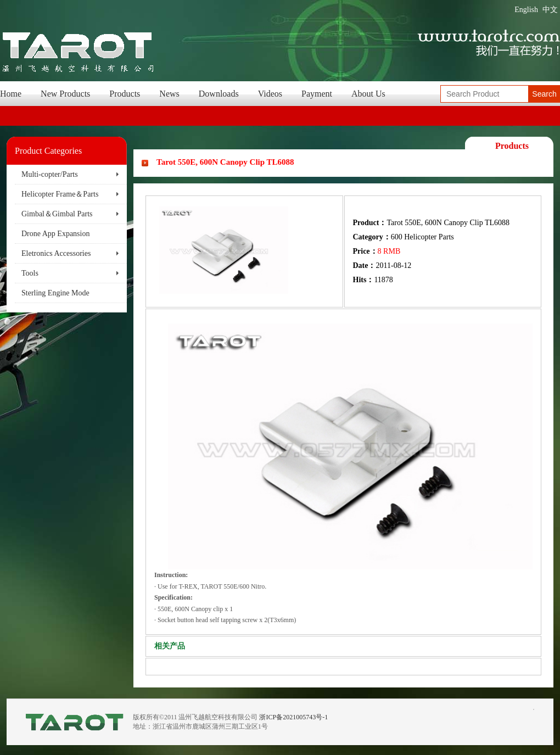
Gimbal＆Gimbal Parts (57, 214)
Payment (317, 94)
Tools (30, 273)
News (169, 94)
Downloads (219, 94)
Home (11, 94)
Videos (270, 94)
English (526, 10)
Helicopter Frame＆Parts (60, 194)
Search (544, 94)
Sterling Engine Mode (55, 293)
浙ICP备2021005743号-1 (293, 717)
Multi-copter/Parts (50, 174)
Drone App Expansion (55, 234)
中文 (550, 10)
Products (125, 94)
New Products (65, 94)
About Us (368, 94)
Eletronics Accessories (56, 253)
